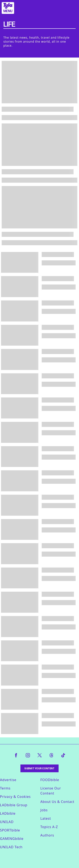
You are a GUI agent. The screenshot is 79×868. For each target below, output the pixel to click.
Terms (5, 788)
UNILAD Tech (11, 847)
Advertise (8, 780)
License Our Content (51, 791)
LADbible (8, 813)
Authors (47, 835)
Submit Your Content (39, 768)
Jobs (44, 810)
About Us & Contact (57, 802)
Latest (46, 818)
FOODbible (50, 780)
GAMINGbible (12, 839)
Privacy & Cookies (15, 797)
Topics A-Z (49, 827)
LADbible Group (14, 805)
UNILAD (7, 822)
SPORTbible (10, 830)
